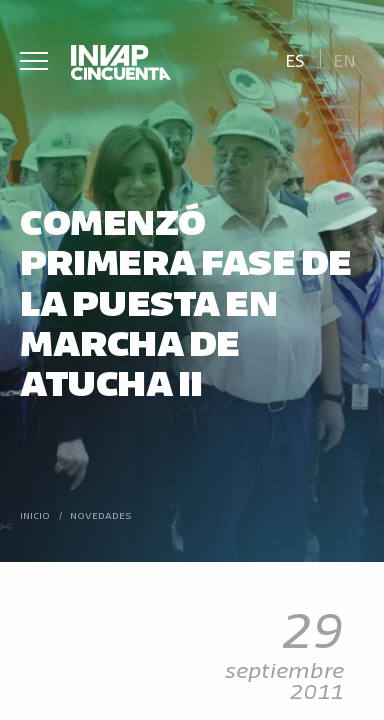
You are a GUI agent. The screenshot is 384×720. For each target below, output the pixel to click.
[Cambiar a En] (345, 58)
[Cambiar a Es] (294, 58)
